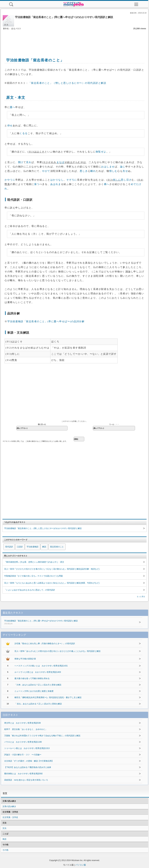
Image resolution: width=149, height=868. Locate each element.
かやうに (10, 180)
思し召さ (126, 180)
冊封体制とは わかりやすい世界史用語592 (23, 774)
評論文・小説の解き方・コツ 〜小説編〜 (23, 755)
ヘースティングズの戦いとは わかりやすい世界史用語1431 (41, 666)
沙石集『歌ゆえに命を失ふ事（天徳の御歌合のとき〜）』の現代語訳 (45, 644)
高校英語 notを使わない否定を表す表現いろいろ (26, 780)
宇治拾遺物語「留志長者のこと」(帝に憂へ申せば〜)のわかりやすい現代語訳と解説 (68, 622)
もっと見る (141, 597)
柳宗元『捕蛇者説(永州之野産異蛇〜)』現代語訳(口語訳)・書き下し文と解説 (48, 697)
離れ (93, 171)
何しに (117, 180)
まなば (61, 162)
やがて (46, 171)
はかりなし (57, 180)
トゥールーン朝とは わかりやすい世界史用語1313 (27, 748)
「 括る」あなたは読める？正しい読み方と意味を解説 (38, 704)
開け (21, 162)
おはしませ (108, 167)
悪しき (84, 171)
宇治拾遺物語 (33, 547)
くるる (24, 133)
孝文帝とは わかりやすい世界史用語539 (22, 723)
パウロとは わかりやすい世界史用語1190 (23, 742)
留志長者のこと (57, 547)
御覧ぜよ (101, 152)
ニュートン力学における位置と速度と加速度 (34, 691)
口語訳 (20, 547)
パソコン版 (81, 865)
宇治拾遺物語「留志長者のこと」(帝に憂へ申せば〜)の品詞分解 (46, 321)
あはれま (56, 184)
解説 (44, 547)
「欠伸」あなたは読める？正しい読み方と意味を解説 (38, 685)
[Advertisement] (74, 40)
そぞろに (72, 180)
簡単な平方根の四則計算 (25, 659)
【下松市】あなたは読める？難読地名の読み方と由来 (28, 767)
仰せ (10, 126)
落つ (37, 184)
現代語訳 (9, 547)
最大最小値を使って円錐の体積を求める (32, 678)
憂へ (13, 107)
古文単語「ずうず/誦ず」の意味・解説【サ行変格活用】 (29, 761)
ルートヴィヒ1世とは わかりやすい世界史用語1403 (38, 672)
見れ (29, 162)
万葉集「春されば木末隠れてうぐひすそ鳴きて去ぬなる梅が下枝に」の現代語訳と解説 (42, 736)
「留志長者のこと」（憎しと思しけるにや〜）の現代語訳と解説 (67, 83)
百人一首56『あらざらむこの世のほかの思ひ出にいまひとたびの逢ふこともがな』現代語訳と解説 (58, 651)
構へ (107, 184)
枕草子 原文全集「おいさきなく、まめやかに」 (26, 729)
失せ (125, 171)
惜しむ (113, 171)
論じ (123, 167)
